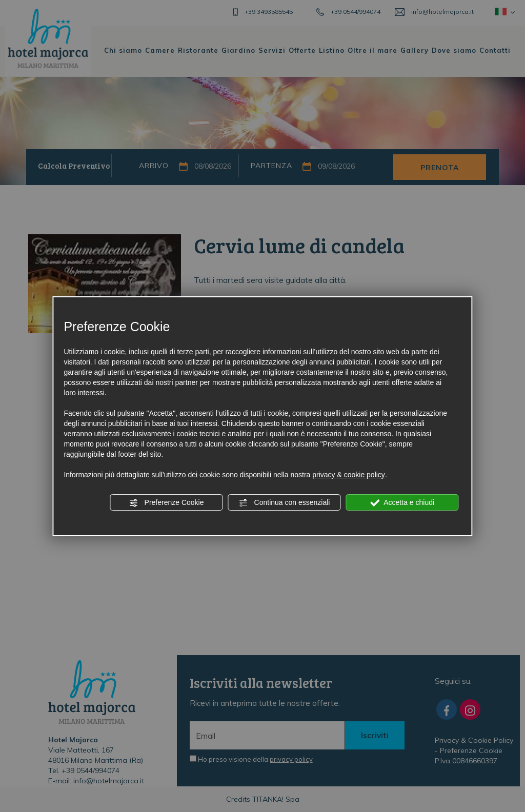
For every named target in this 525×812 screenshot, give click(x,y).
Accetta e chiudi (402, 503)
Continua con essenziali (285, 503)
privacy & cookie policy (349, 475)
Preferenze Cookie (167, 503)
